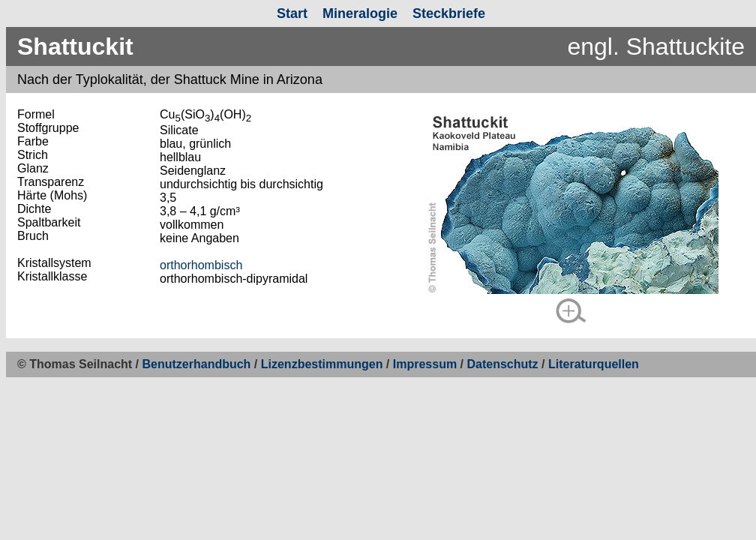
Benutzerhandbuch (197, 364)
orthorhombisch (201, 265)
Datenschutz (504, 364)
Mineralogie (360, 13)
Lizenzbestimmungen (322, 364)
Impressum (425, 364)
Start (292, 13)
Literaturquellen (594, 364)
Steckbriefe (449, 13)
